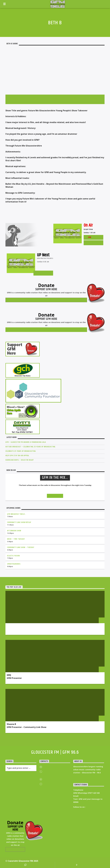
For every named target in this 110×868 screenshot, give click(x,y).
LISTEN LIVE (83, 865)
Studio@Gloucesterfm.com (91, 796)
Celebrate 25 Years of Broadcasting (21, 451)
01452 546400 (90, 790)
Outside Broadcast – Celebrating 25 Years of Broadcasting (30, 447)
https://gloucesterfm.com (56, 767)
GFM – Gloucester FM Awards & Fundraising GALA (26, 442)
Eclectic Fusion (13, 556)
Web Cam (93, 237)
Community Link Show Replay (19, 522)
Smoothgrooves (14, 564)
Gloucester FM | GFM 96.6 (55, 752)
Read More (79, 776)
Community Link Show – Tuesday (21, 547)
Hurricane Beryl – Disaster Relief (20, 460)
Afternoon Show (14, 531)
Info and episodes (55, 496)
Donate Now (46, 300)
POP (28, 865)
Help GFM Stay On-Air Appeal (17, 456)
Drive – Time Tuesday (16, 539)
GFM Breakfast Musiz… (17, 514)
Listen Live (93, 243)
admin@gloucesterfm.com (56, 780)
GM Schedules (43, 273)
